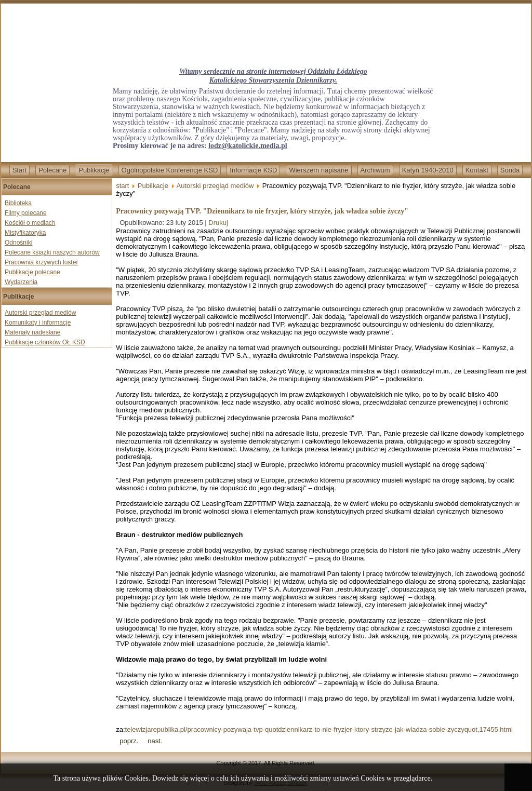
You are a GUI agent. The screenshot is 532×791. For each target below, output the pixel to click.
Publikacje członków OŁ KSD (45, 342)
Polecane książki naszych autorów (52, 252)
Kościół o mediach (30, 223)
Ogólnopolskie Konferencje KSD (170, 170)
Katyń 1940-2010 (428, 170)
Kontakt (477, 170)
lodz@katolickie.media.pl (248, 146)
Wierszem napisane (318, 170)
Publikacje (94, 170)
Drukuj (218, 223)
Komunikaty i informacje (38, 323)
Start (19, 170)
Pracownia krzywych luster (41, 262)
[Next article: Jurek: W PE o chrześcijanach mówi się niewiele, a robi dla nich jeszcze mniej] (155, 741)
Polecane (52, 170)
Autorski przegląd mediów (40, 313)
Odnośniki (18, 243)
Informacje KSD (253, 170)
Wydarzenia (21, 282)
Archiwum (375, 170)
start (122, 186)
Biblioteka (18, 203)
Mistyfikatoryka (25, 233)
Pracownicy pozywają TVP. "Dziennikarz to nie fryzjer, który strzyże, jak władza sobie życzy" (262, 211)
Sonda (510, 170)
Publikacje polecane (32, 272)
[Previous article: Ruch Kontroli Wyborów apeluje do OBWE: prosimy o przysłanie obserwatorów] (129, 741)
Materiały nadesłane (32, 332)
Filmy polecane (26, 213)
